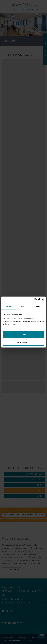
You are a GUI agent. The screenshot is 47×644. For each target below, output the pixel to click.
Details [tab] (23, 306)
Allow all (23, 334)
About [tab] (39, 306)
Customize (24, 342)
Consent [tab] (9, 306)
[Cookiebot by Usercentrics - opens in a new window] (34, 300)
